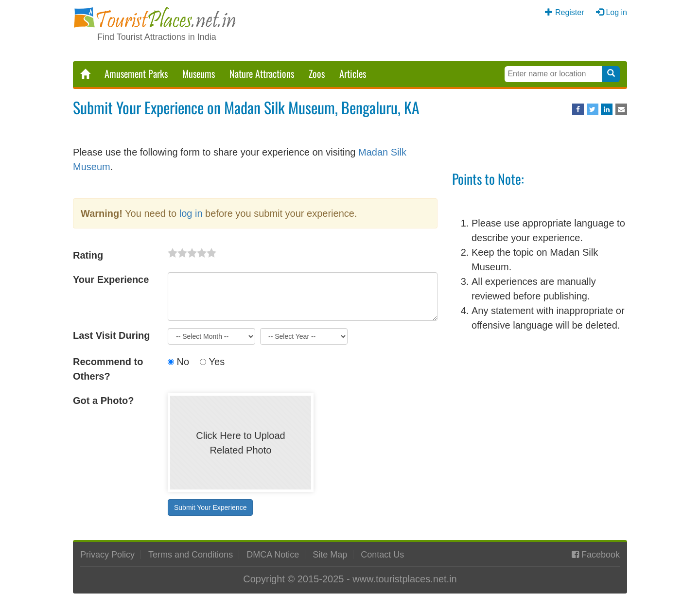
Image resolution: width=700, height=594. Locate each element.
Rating (88, 255)
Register (570, 12)
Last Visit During (112, 335)
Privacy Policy (107, 555)
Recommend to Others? (108, 369)
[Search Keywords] (553, 74)
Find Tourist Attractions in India (157, 37)
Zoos (317, 73)
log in (191, 213)
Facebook (601, 555)
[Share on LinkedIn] (607, 109)
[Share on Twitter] (593, 109)
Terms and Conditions (191, 555)
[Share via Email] (621, 109)
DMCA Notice (273, 555)
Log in (616, 12)
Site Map (330, 555)
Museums (199, 73)
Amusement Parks (136, 73)
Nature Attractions (262, 73)
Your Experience (111, 280)
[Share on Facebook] (578, 109)
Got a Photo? (104, 401)
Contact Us (382, 555)
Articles (353, 73)
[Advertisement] (540, 410)
